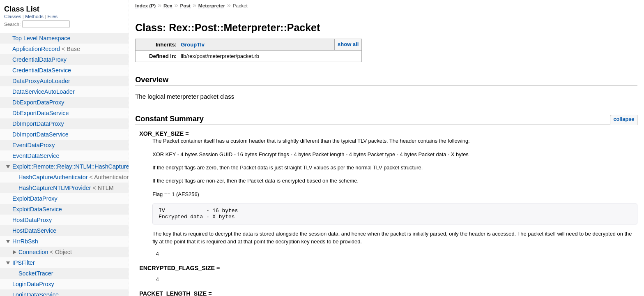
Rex (168, 6)
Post (185, 6)
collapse (624, 119)
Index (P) (145, 6)
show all (348, 44)
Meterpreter (212, 6)
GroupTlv (193, 45)
